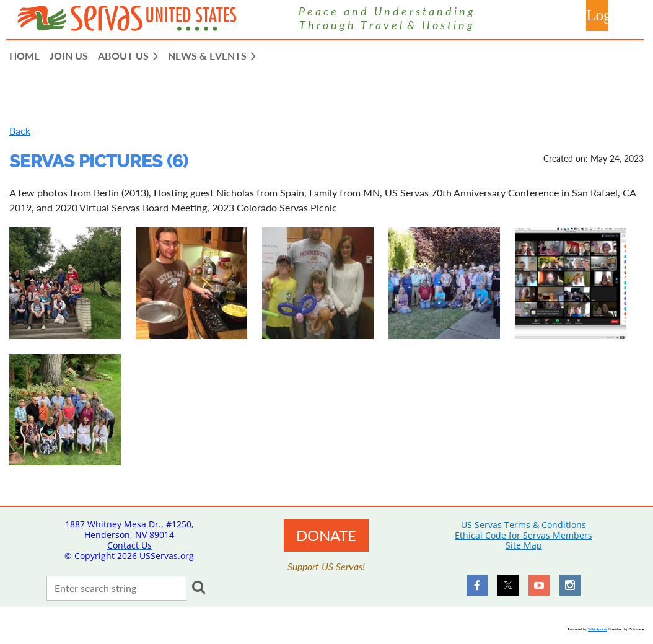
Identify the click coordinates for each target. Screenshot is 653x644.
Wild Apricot (598, 629)
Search (198, 587)
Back (20, 130)
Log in (597, 15)
